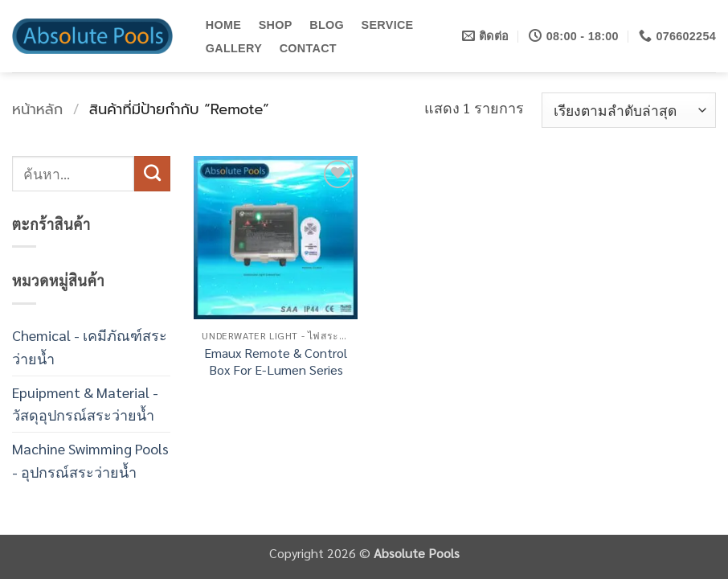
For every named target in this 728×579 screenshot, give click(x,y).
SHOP (276, 25)
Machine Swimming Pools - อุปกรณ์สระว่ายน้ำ (90, 460)
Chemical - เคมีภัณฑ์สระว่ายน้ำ (90, 347)
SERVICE (388, 25)
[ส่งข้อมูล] (152, 174)
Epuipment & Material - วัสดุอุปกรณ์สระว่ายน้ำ (85, 404)
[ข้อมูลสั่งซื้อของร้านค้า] (629, 110)
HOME (223, 25)
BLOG (327, 25)
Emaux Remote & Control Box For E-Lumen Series (276, 361)
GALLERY (234, 48)
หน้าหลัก (37, 109)
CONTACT (308, 48)
